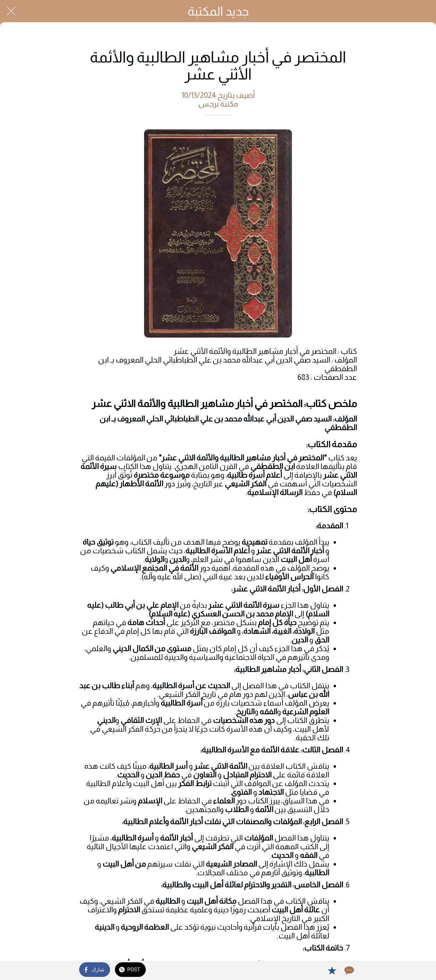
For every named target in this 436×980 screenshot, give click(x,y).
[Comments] (349, 970)
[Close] (11, 11)
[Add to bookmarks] (332, 970)
